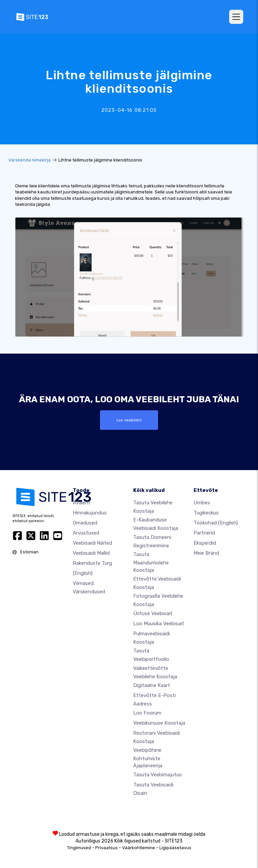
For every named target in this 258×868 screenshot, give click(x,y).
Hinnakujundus (90, 513)
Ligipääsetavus (175, 848)
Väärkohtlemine (139, 848)
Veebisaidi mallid (91, 553)
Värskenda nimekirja (30, 160)
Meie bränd (206, 553)
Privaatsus (107, 848)
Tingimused (79, 848)
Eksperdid (205, 543)
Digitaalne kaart (152, 685)
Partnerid (204, 533)
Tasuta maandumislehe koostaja (151, 562)
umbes (202, 503)
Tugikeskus (206, 513)
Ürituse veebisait (153, 613)
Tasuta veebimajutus (158, 775)
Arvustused (86, 533)
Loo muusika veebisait (159, 624)
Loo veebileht (129, 420)
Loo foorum (147, 713)
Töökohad (216, 523)
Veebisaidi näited (92, 543)
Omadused (85, 523)
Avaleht (82, 503)
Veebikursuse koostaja (159, 723)
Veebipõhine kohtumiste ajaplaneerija (148, 758)
